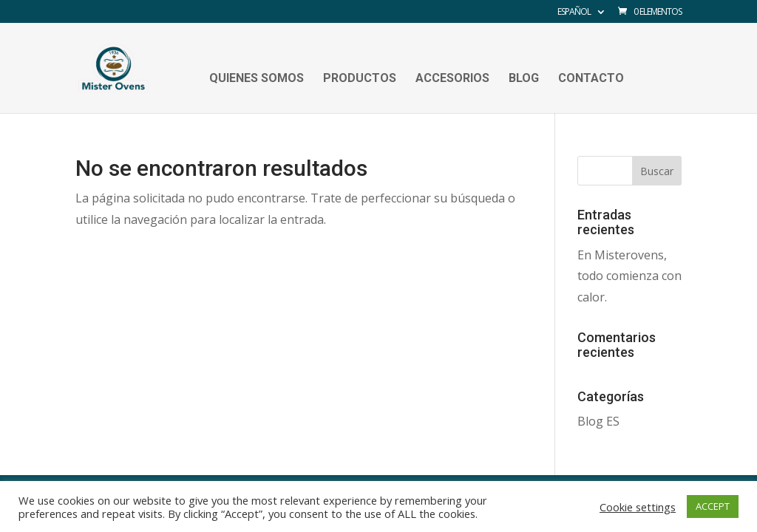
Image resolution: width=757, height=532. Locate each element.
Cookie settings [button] (638, 507)
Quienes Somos (257, 79)
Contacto (591, 79)
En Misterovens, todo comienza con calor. (629, 276)
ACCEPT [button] (713, 506)
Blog (524, 79)
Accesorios (452, 79)
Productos (360, 79)
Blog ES (598, 421)
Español (574, 13)
